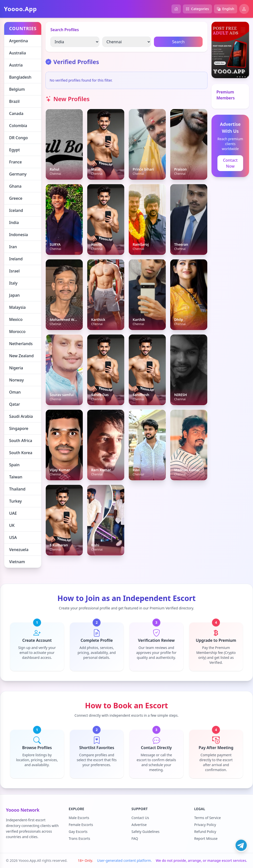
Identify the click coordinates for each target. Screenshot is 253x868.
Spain (14, 465)
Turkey (15, 501)
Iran (13, 247)
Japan (14, 295)
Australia (18, 53)
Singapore (19, 428)
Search (178, 42)
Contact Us (140, 818)
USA (13, 537)
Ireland (16, 259)
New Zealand (21, 356)
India (14, 223)
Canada (16, 113)
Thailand (17, 489)
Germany (18, 174)
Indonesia (19, 235)
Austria (16, 65)
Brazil (14, 101)
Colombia (18, 126)
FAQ (135, 838)
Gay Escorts (78, 832)
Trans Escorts (79, 838)
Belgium (17, 89)
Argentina (19, 41)
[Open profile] (244, 9)
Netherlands (21, 344)
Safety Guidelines (146, 832)
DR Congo (19, 138)
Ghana (15, 186)
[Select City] (127, 42)
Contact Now (230, 163)
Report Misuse (206, 838)
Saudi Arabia (21, 416)
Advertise (139, 825)
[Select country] (75, 42)
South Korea (21, 453)
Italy (13, 283)
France (15, 162)
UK (12, 525)
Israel (14, 271)
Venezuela (19, 550)
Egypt (14, 150)
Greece (16, 198)
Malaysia (17, 307)
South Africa (21, 441)
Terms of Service (208, 818)
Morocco (17, 332)
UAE (13, 513)
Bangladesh (20, 77)
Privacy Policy (205, 825)
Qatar (15, 404)
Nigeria (16, 368)
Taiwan (16, 477)
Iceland (16, 210)
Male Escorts (79, 818)
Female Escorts (81, 825)
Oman (15, 392)
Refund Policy (205, 832)
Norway (16, 380)
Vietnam (17, 562)
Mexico (16, 319)
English (226, 9)
